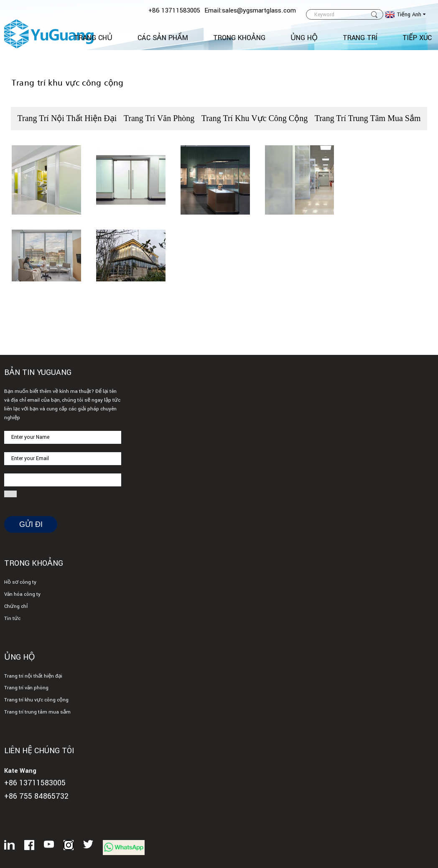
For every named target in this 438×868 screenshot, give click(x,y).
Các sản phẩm (163, 38)
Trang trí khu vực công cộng (255, 118)
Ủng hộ (304, 38)
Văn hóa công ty (22, 594)
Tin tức (12, 619)
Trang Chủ (93, 38)
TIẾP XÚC (417, 38)
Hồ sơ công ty (20, 582)
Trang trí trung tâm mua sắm (368, 118)
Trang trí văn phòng (159, 118)
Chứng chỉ (16, 606)
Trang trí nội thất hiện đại (67, 118)
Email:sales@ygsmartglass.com (250, 10)
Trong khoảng (239, 38)
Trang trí (360, 38)
